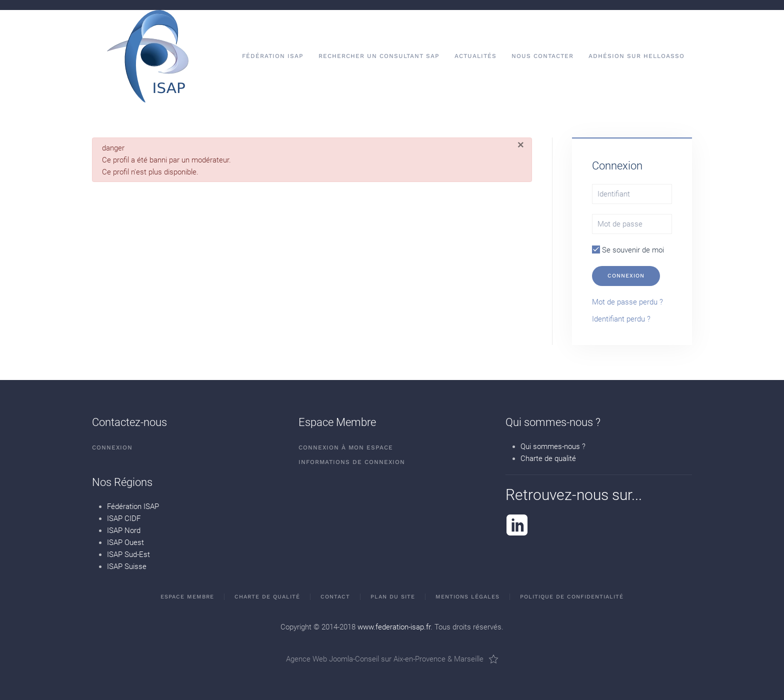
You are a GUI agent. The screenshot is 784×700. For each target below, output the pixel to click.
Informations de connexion (352, 462)
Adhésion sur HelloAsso (636, 56)
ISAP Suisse (127, 566)
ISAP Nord (124, 530)
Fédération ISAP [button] (273, 56)
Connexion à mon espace (346, 447)
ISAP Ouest (125, 542)
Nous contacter (542, 56)
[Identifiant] (632, 194)
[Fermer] (521, 145)
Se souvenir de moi (628, 250)
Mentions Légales (467, 597)
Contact (335, 597)
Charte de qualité (548, 458)
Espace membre (187, 597)
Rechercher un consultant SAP (379, 56)
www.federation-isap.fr (394, 627)
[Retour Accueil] (148, 56)
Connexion (626, 276)
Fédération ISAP (133, 506)
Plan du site (393, 597)
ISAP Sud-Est (128, 554)
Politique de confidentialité (572, 597)
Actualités (475, 56)
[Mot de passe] (632, 224)
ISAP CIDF (124, 518)
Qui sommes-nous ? (553, 446)
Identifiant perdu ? (621, 319)
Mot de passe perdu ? (627, 302)
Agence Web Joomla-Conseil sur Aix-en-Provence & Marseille (392, 659)
